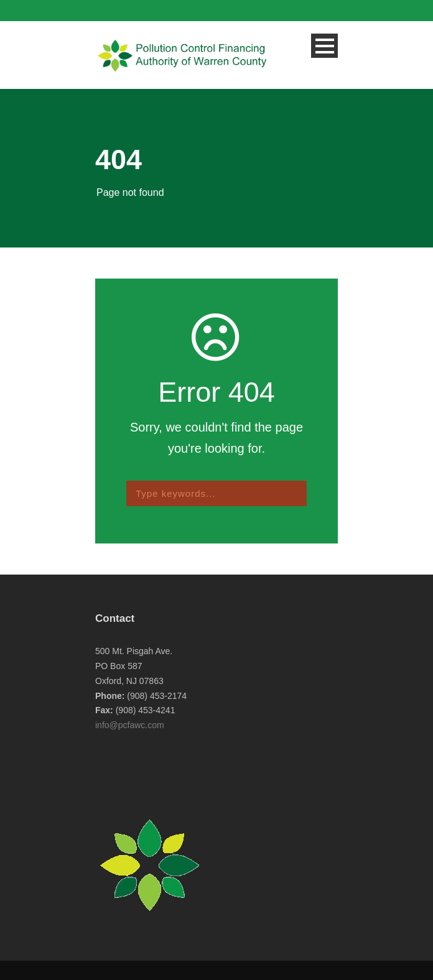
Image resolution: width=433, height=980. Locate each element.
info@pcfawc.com (130, 725)
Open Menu (324, 46)
